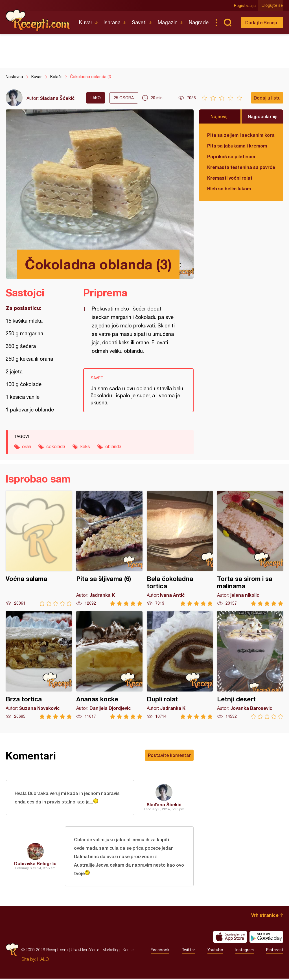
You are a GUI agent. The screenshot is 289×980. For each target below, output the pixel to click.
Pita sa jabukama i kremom (237, 146)
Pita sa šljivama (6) (109, 548)
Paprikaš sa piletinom (231, 156)
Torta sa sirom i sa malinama (250, 548)
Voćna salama (39, 548)
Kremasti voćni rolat (230, 178)
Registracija (245, 6)
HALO (43, 961)
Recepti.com (38, 20)
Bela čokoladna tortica (180, 548)
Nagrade (199, 22)
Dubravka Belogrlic (35, 864)
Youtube (215, 951)
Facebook (160, 951)
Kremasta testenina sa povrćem (241, 167)
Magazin (168, 22)
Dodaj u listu (267, 98)
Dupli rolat (180, 665)
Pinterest (275, 951)
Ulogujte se (273, 6)
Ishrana (112, 22)
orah (27, 446)
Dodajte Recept (262, 22)
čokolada (56, 446)
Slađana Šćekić (57, 98)
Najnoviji (220, 116)
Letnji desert (250, 665)
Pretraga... (227, 23)
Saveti (139, 22)
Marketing (111, 951)
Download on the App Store (230, 938)
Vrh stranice (265, 916)
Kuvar (86, 22)
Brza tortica (39, 665)
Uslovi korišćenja (85, 951)
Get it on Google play (266, 938)
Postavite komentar (169, 755)
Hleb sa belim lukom (229, 189)
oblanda (113, 446)
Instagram (245, 951)
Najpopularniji (263, 116)
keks (85, 446)
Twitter (188, 951)
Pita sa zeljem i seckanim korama (241, 135)
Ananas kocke (109, 665)
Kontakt (129, 951)
